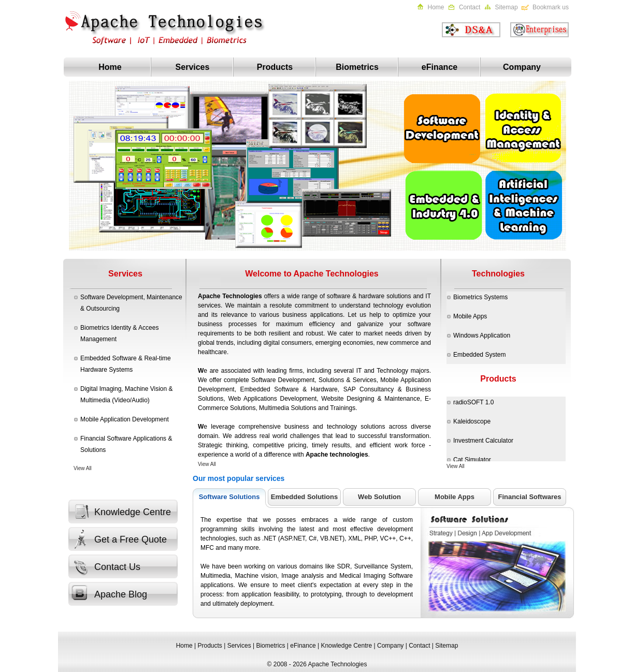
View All (83, 468)
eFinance (440, 67)
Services (193, 67)
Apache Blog (121, 594)
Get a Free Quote (131, 539)
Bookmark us (551, 7)
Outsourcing (103, 309)
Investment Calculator (483, 441)
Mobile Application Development (125, 419)
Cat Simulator (472, 460)
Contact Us (117, 567)
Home (436, 7)
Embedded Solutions (304, 497)
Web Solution (379, 497)
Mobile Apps (455, 497)
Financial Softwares (529, 497)
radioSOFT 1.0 (473, 402)
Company (522, 67)
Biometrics (357, 67)
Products (275, 67)
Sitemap (507, 7)
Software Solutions (229, 497)
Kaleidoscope (472, 421)
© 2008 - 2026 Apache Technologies (317, 664)
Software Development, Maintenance (131, 297)
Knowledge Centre (133, 512)
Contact (470, 7)
